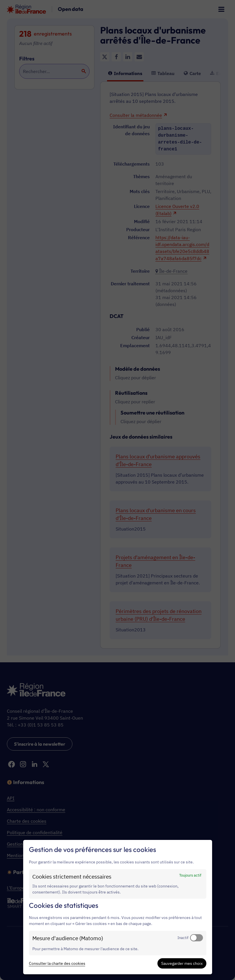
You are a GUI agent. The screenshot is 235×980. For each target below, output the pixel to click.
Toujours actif (190, 875)
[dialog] (118, 907)
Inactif (183, 938)
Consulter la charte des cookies (57, 963)
